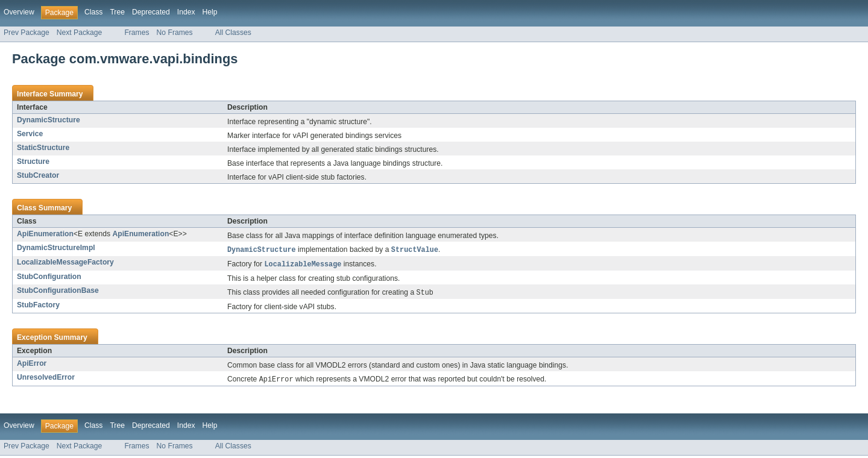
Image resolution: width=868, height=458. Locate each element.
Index (186, 12)
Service (30, 134)
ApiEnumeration (45, 234)
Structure (33, 162)
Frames (137, 33)
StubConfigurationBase (58, 292)
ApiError (32, 365)
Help (210, 12)
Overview (19, 12)
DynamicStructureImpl (56, 248)
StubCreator (38, 175)
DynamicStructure (49, 120)
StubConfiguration (49, 278)
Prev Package (27, 33)
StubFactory (38, 307)
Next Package (80, 33)
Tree (117, 12)
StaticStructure (43, 148)
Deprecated (151, 12)
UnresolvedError (46, 379)
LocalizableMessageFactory (65, 263)
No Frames (175, 33)
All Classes (233, 33)
